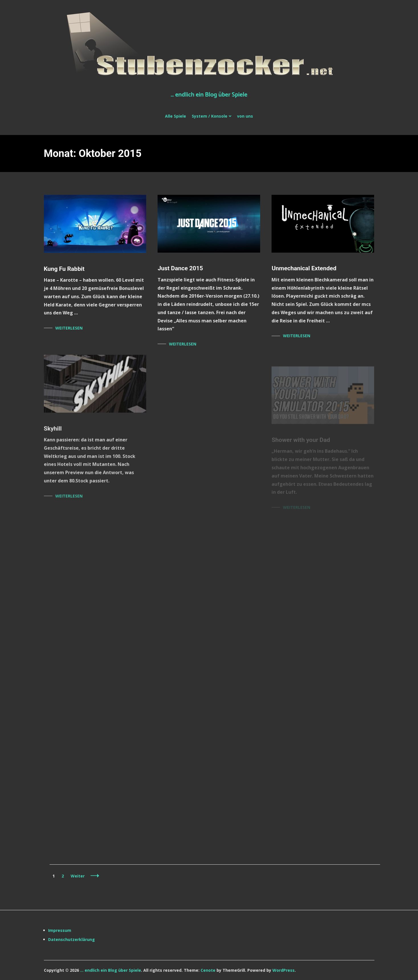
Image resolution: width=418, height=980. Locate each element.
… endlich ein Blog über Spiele (209, 95)
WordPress (284, 970)
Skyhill (53, 431)
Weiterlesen (69, 328)
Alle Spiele (176, 116)
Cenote (208, 970)
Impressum (60, 930)
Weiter (78, 876)
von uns (245, 116)
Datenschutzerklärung (72, 939)
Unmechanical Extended (304, 269)
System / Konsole (210, 116)
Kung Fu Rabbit (64, 269)
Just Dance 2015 (180, 268)
